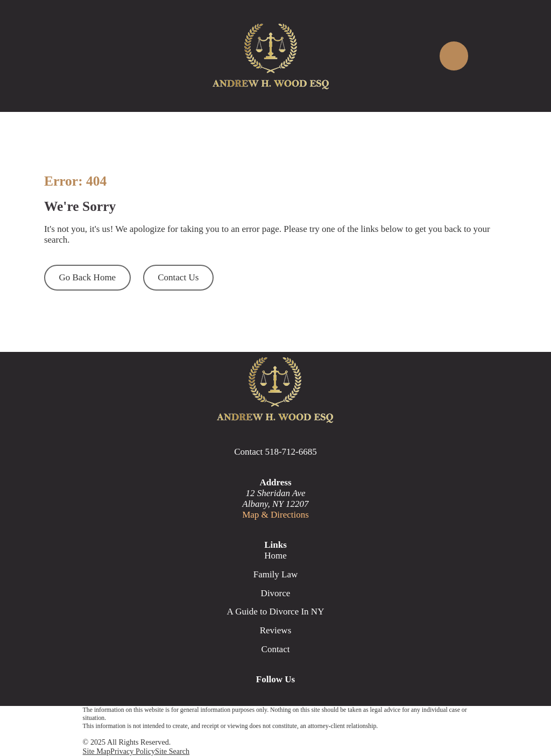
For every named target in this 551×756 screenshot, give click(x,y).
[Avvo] (313, 700)
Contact (276, 649)
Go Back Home (87, 277)
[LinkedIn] (288, 700)
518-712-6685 (291, 452)
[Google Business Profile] (238, 700)
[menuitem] (97, 751)
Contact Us (178, 277)
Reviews (276, 630)
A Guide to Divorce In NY (276, 612)
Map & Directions (275, 515)
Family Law (276, 574)
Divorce (276, 593)
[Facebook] (263, 700)
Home (275, 556)
